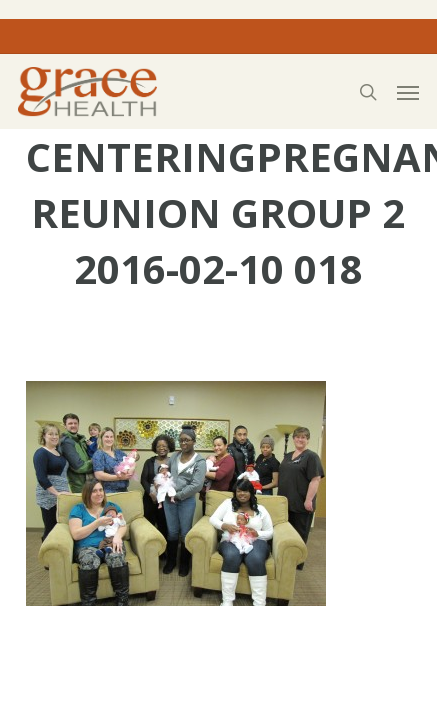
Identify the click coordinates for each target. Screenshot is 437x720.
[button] (408, 92)
